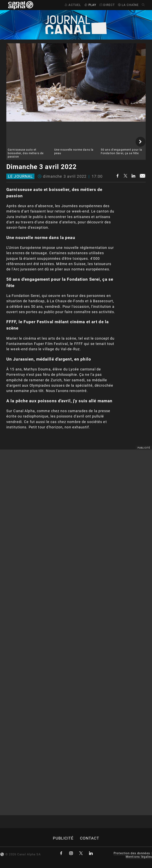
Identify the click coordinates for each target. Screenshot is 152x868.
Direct (107, 5)
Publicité (63, 838)
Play (90, 5)
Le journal (20, 176)
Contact (90, 838)
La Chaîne (128, 5)
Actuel (72, 5)
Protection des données (132, 853)
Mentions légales (139, 857)
